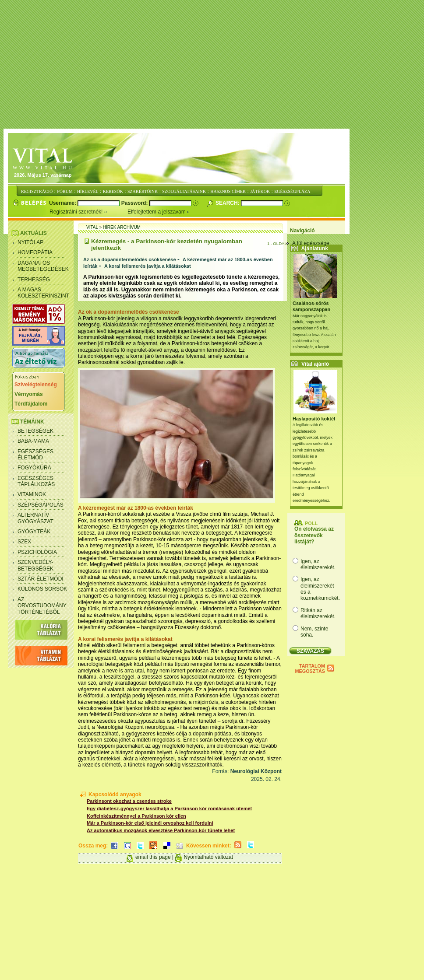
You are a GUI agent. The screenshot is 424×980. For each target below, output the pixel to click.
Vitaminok (32, 494)
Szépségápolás (41, 505)
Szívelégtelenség (36, 385)
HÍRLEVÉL (88, 191)
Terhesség (34, 280)
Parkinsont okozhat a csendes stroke (129, 801)
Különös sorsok (42, 589)
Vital (92, 227)
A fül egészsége (311, 243)
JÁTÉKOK (260, 191)
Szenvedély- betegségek (35, 565)
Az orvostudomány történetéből (42, 606)
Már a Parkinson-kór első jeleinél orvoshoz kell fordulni (150, 823)
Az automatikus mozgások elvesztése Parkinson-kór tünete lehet (161, 830)
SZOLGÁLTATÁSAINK (184, 191)
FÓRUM (65, 191)
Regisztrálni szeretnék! (88, 212)
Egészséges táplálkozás (36, 481)
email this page (153, 857)
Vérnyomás (29, 394)
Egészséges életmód (35, 455)
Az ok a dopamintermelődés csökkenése (130, 259)
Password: (135, 203)
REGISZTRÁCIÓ (37, 191)
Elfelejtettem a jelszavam (159, 212)
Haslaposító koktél (314, 419)
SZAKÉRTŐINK (143, 191)
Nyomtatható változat (208, 857)
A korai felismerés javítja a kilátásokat (148, 266)
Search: (228, 203)
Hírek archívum (122, 227)
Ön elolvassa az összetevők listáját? (314, 535)
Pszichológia (37, 552)
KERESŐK (113, 191)
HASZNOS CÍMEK (228, 191)
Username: (63, 203)
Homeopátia (35, 252)
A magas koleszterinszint (43, 293)
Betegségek (35, 431)
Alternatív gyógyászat (35, 518)
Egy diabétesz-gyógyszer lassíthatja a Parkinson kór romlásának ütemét (169, 808)
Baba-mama (33, 441)
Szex (24, 542)
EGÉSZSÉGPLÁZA (292, 191)
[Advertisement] (214, 65)
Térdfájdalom (31, 404)
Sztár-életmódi (41, 579)
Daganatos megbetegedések (43, 266)
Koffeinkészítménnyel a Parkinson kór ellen (136, 816)
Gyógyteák (34, 532)
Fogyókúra (34, 468)
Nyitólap (30, 242)
